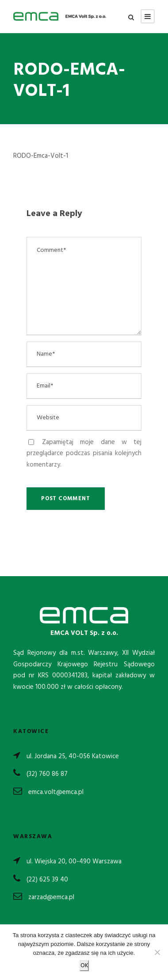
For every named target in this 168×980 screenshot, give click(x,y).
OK (84, 966)
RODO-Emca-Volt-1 (41, 156)
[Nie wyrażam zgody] (157, 952)
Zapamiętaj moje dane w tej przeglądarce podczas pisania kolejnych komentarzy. (84, 454)
